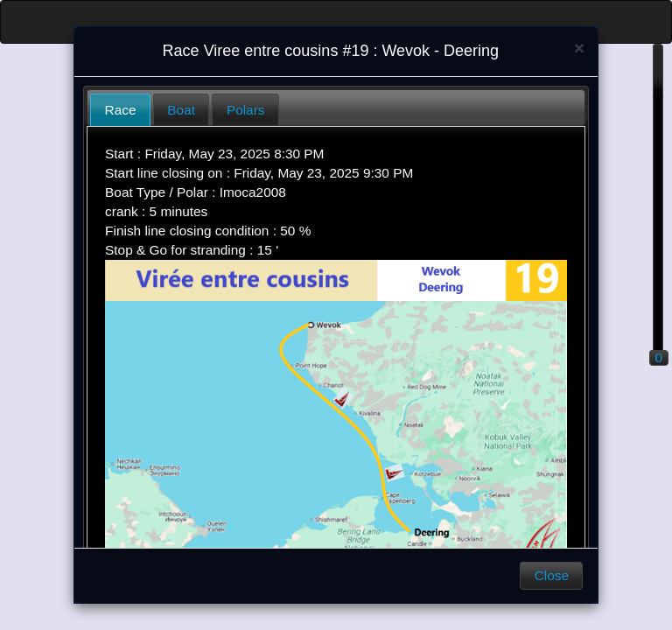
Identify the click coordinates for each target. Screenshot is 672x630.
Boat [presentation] (181, 110)
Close (552, 575)
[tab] (120, 110)
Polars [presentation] (246, 110)
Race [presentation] (121, 110)
